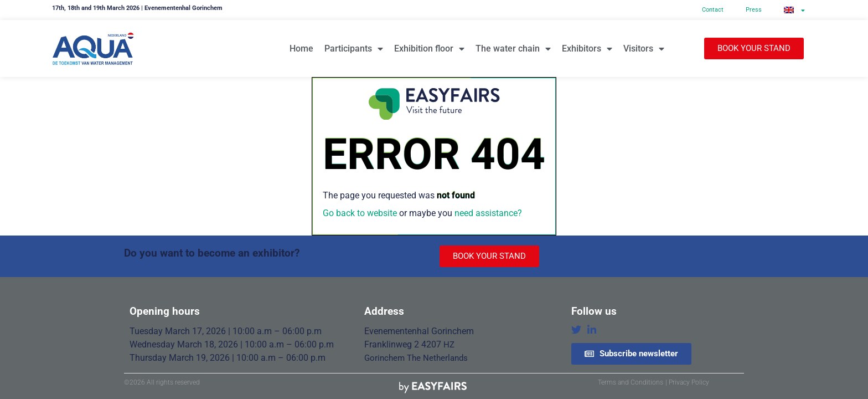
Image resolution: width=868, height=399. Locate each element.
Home (301, 48)
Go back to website (360, 213)
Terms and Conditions (631, 382)
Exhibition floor (429, 49)
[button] (754, 48)
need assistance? (488, 213)
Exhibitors (587, 49)
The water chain (513, 49)
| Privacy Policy (687, 382)
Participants (354, 49)
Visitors (644, 49)
